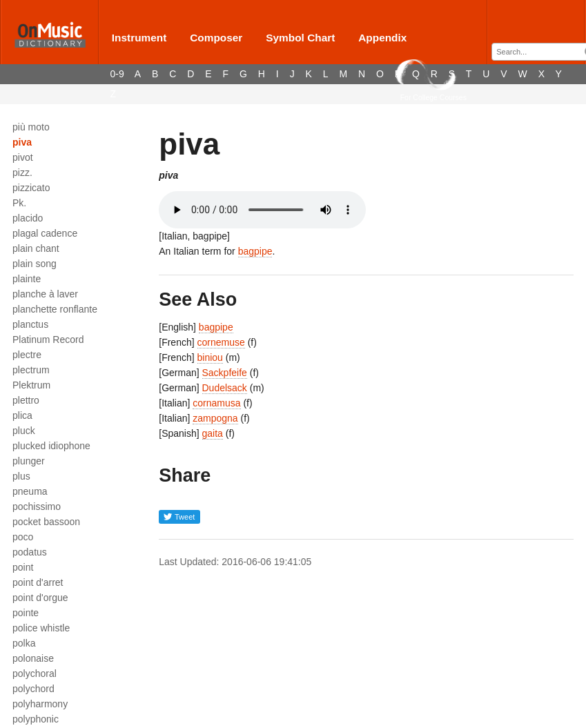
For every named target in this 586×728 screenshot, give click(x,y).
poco (23, 537)
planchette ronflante (55, 309)
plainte (27, 279)
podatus (30, 552)
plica (22, 415)
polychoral (35, 673)
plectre (27, 355)
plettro (26, 400)
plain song (35, 264)
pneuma (30, 491)
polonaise (33, 658)
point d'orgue (40, 598)
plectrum (31, 370)
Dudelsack (225, 388)
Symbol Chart (300, 38)
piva (22, 142)
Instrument (139, 38)
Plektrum (31, 385)
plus (21, 476)
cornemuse (221, 342)
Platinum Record (48, 340)
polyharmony (40, 704)
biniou (210, 357)
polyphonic (36, 719)
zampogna (215, 418)
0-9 (117, 74)
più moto (31, 127)
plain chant (36, 248)
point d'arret (38, 582)
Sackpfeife (225, 373)
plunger (29, 461)
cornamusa (216, 403)
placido (28, 218)
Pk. (19, 203)
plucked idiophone (51, 446)
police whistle (41, 628)
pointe (26, 613)
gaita (213, 433)
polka (24, 643)
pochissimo (37, 506)
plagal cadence (45, 233)
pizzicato (31, 188)
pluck (24, 431)
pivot (23, 157)
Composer (216, 38)
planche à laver (45, 294)
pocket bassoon (46, 522)
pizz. (22, 173)
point (23, 567)
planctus (30, 324)
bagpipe (255, 251)
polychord (33, 689)
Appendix (382, 38)
